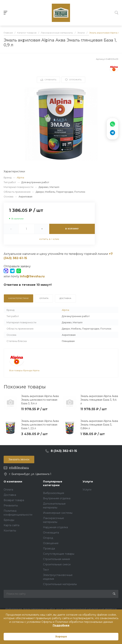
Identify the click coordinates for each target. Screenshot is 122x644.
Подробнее (61, 625)
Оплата (8, 490)
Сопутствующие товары (59, 554)
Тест (46, 570)
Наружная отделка (55, 527)
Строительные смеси (57, 564)
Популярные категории (53, 483)
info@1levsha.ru (19, 468)
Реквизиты (11, 506)
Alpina (20, 177)
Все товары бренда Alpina (24, 370)
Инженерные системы (58, 513)
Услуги (88, 481)
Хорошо (61, 636)
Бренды (9, 520)
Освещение (51, 543)
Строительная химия (56, 559)
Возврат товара (14, 500)
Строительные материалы (60, 584)
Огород (48, 538)
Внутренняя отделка (57, 498)
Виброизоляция (54, 493)
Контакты (10, 531)
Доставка (10, 495)
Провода (49, 548)
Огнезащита (51, 533)
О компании (13, 481)
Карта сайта (11, 525)
